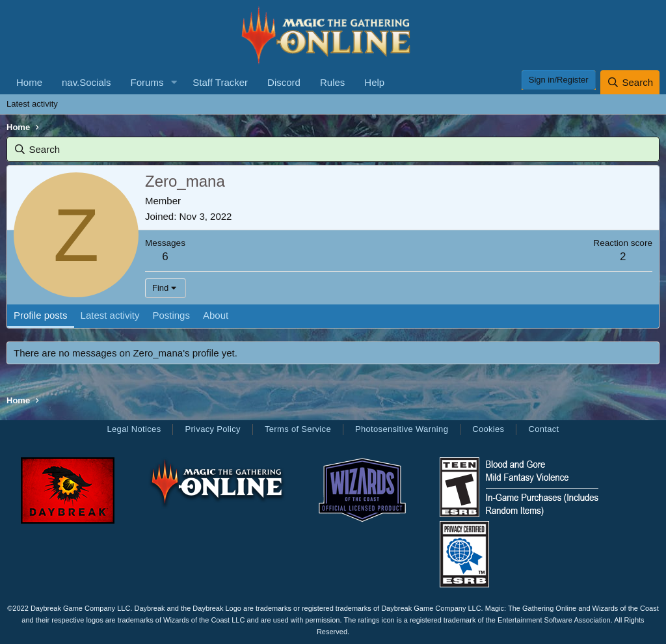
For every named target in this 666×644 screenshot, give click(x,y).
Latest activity (32, 104)
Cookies (488, 429)
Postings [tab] (171, 315)
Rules (332, 82)
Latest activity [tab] (110, 315)
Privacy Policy (212, 429)
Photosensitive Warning (402, 429)
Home (29, 82)
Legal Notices (134, 429)
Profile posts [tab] (41, 315)
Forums (147, 82)
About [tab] (216, 315)
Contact (543, 429)
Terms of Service (298, 429)
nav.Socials (87, 82)
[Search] (630, 82)
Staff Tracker (220, 82)
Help (374, 82)
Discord (284, 82)
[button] (174, 82)
